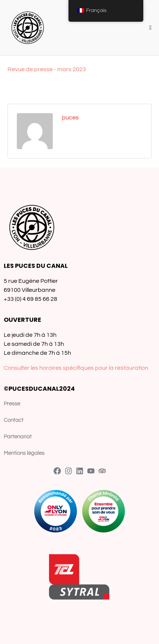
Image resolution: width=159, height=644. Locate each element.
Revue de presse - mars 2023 (47, 69)
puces (70, 118)
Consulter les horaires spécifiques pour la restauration (76, 368)
